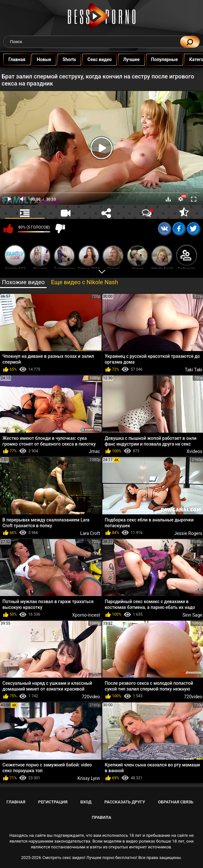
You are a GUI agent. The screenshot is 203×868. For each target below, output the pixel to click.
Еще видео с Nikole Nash (85, 282)
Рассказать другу (125, 802)
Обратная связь (176, 802)
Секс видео (112, 59)
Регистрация (53, 802)
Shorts (82, 59)
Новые (57, 59)
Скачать (168, 199)
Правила (101, 817)
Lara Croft (90, 533)
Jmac (94, 451)
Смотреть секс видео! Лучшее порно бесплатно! (90, 858)
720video (91, 697)
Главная (30, 59)
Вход (86, 802)
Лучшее (144, 59)
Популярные (177, 59)
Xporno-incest (86, 615)
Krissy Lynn (89, 778)
